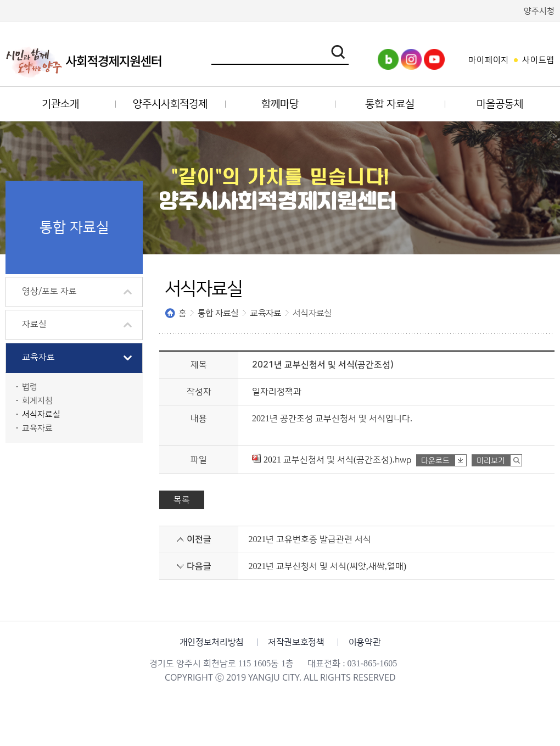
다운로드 (435, 461)
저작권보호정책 (296, 642)
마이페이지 (489, 60)
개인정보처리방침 (212, 642)
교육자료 (265, 313)
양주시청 (539, 11)
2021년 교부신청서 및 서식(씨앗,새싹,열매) (327, 566)
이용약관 (365, 642)
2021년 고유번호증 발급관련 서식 (310, 539)
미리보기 (491, 461)
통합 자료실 (218, 313)
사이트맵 (538, 60)
